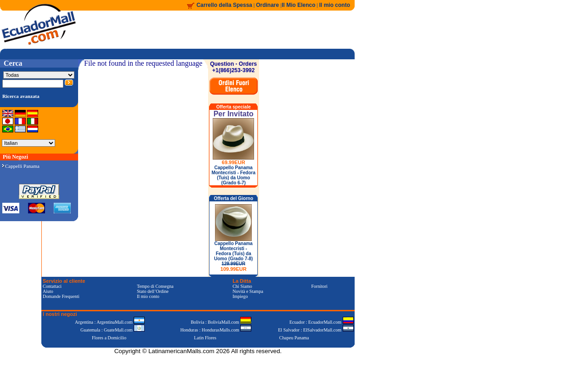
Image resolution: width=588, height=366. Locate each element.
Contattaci (52, 286)
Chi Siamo (242, 286)
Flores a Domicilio (109, 338)
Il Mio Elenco (298, 5)
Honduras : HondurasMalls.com (216, 330)
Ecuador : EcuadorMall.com (322, 322)
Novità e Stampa (248, 291)
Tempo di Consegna (155, 286)
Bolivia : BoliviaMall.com (221, 322)
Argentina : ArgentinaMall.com (110, 322)
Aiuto (48, 291)
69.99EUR (234, 162)
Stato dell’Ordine (153, 291)
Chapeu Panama (294, 338)
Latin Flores (205, 338)
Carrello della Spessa (224, 5)
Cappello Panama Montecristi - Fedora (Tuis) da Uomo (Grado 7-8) (233, 256)
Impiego (240, 296)
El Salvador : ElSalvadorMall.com (316, 330)
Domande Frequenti (61, 296)
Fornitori (320, 286)
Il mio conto (335, 5)
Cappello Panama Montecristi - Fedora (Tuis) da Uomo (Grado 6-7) (233, 175)
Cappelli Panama (21, 166)
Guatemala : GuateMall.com (113, 330)
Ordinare (268, 5)
